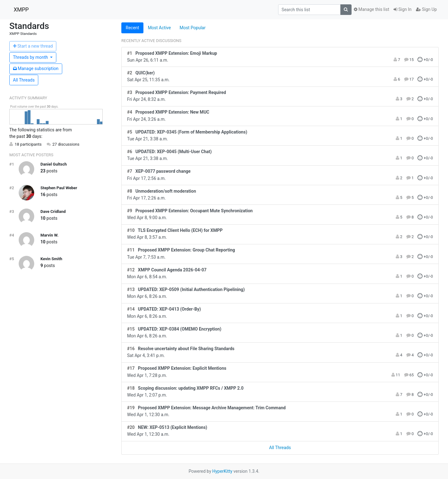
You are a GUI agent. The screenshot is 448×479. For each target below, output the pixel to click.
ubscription (36, 68)
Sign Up (426, 9)
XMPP (21, 10)
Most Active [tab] (159, 28)
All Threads (24, 80)
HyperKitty (222, 471)
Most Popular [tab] (193, 28)
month (31, 57)
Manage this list (371, 9)
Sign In (403, 9)
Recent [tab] (132, 28)
